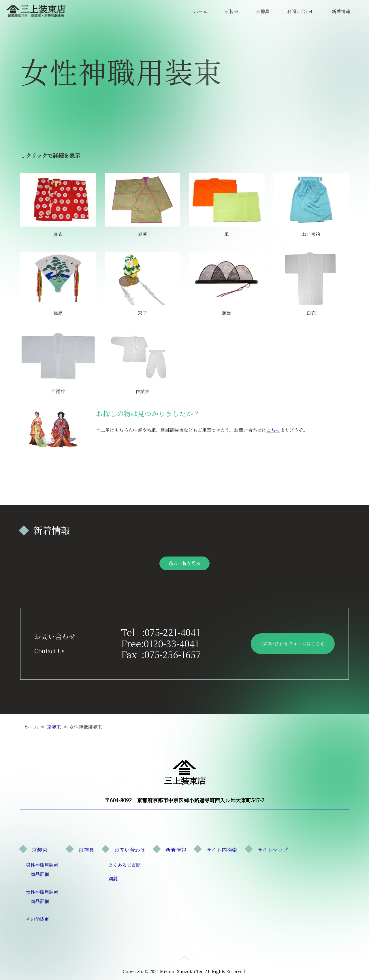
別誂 (113, 879)
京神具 (263, 11)
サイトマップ (273, 850)
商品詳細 (40, 874)
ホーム (200, 11)
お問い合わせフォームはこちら (293, 644)
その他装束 (37, 919)
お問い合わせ (301, 11)
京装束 (231, 11)
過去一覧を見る (184, 563)
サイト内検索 (222, 850)
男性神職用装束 (42, 865)
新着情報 (341, 11)
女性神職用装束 (42, 892)
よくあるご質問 (125, 865)
